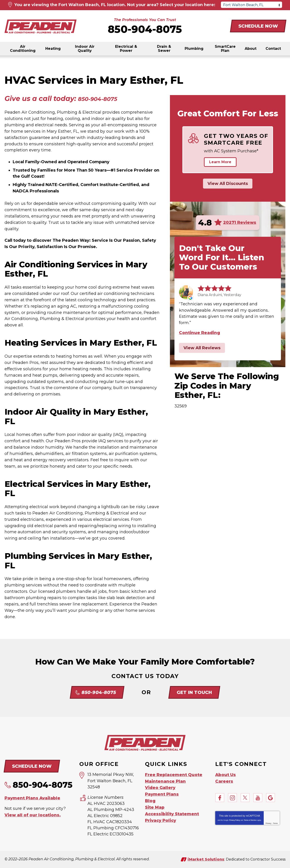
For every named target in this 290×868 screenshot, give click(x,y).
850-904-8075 (145, 29)
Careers (224, 781)
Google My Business (271, 797)
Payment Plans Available (32, 798)
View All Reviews (202, 348)
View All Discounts (228, 184)
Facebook (220, 797)
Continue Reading (199, 333)
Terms (275, 823)
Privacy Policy (234, 820)
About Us (226, 775)
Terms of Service (250, 820)
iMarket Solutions (206, 859)
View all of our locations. (33, 814)
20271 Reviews (240, 222)
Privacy (268, 823)
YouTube (258, 797)
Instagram (232, 797)
